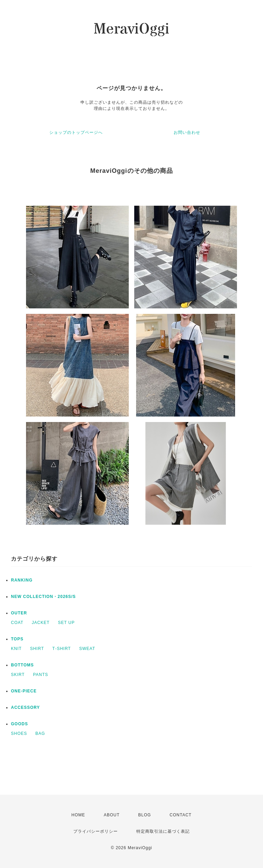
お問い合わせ (187, 132)
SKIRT (18, 675)
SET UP (66, 623)
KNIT (16, 649)
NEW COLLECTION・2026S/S (43, 597)
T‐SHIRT (62, 649)
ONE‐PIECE (24, 691)
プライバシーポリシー (96, 831)
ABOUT (112, 815)
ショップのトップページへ (76, 132)
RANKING (22, 580)
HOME (78, 815)
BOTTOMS (22, 665)
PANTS (40, 675)
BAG (40, 733)
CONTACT (180, 815)
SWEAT (87, 649)
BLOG (145, 815)
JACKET (41, 623)
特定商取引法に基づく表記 (163, 831)
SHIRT (37, 649)
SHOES (19, 733)
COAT (17, 623)
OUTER (19, 613)
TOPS (17, 639)
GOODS (20, 724)
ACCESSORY (26, 707)
